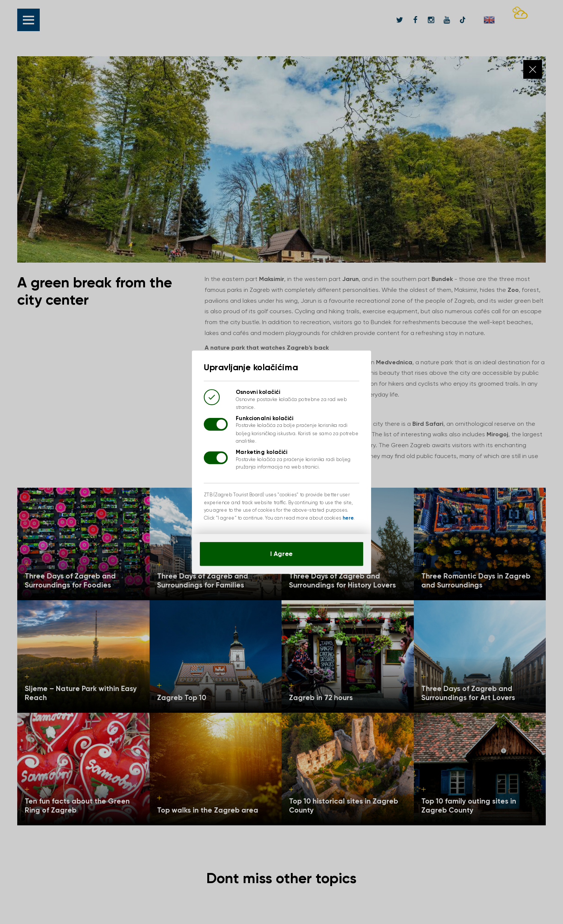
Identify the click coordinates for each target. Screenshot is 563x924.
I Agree (281, 553)
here (348, 518)
